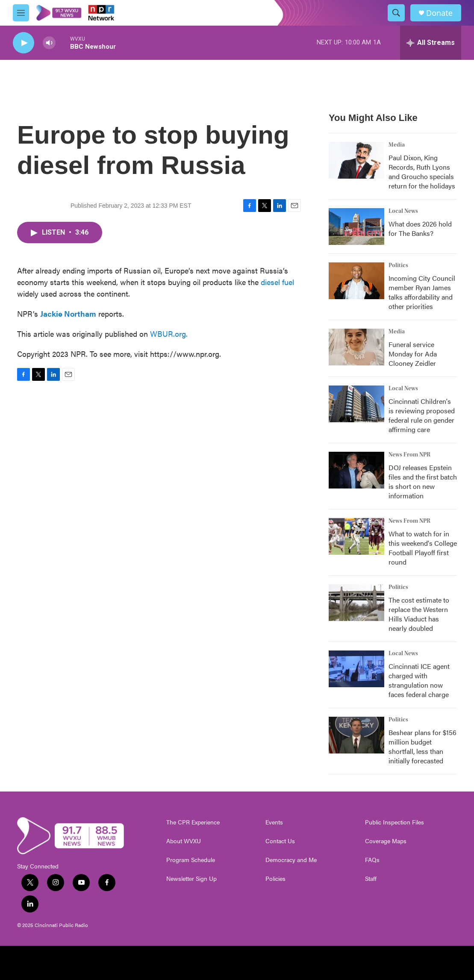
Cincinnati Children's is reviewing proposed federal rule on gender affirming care (422, 415)
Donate (439, 13)
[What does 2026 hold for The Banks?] (356, 227)
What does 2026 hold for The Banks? (420, 228)
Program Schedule (191, 860)
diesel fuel (277, 282)
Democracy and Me (291, 860)
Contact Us (280, 841)
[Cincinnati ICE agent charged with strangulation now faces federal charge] (356, 669)
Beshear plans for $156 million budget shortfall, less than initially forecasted (422, 746)
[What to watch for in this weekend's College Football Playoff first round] (356, 536)
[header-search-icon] (396, 13)
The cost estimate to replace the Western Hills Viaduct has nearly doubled (419, 614)
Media (397, 145)
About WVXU (184, 841)
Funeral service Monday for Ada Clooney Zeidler (413, 354)
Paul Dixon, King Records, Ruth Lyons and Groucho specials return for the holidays (422, 172)
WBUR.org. (169, 334)
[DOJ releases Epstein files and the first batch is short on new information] (356, 470)
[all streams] (431, 43)
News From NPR (409, 455)
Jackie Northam (68, 313)
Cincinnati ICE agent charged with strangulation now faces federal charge (419, 680)
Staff (371, 879)
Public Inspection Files (395, 822)
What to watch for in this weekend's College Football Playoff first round (423, 548)
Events (274, 822)
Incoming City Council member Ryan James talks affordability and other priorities (422, 292)
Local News (403, 211)
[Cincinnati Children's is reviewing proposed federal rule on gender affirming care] (356, 404)
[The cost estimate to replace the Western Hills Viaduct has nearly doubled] (356, 603)
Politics (398, 265)
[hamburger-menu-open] (21, 13)
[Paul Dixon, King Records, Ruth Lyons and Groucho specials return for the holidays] (356, 160)
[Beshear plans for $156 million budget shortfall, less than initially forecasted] (356, 735)
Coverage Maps (386, 841)
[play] (24, 43)
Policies (275, 879)
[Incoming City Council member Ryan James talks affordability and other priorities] (356, 281)
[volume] (49, 43)
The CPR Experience (193, 822)
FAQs (372, 860)
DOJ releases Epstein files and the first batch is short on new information (423, 481)
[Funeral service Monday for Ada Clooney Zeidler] (356, 347)
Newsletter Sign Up (191, 879)
